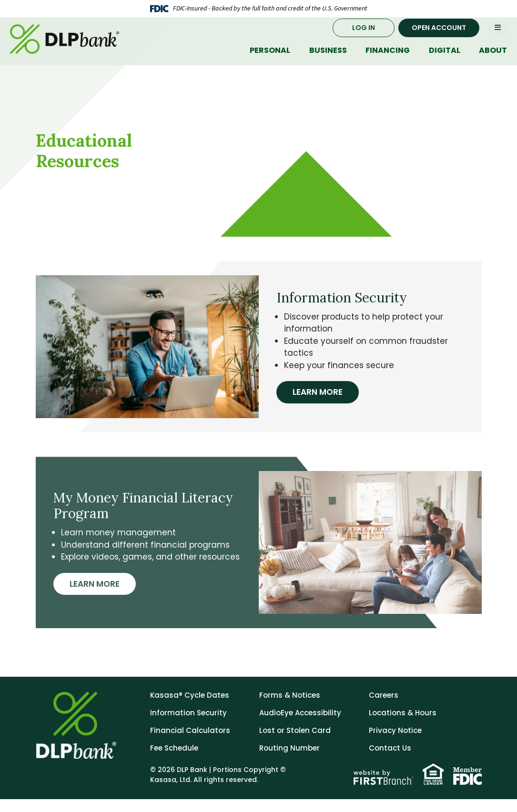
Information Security (188, 726)
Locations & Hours (403, 726)
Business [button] (328, 59)
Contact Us (390, 761)
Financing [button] (388, 59)
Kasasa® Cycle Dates (190, 708)
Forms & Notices (290, 708)
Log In (364, 36)
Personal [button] (270, 59)
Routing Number (289, 761)
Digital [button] (445, 59)
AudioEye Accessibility (300, 726)
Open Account (439, 36)
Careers (384, 708)
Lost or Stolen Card (295, 743)
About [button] (493, 59)
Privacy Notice (395, 743)
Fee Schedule (174, 761)
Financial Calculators (190, 743)
